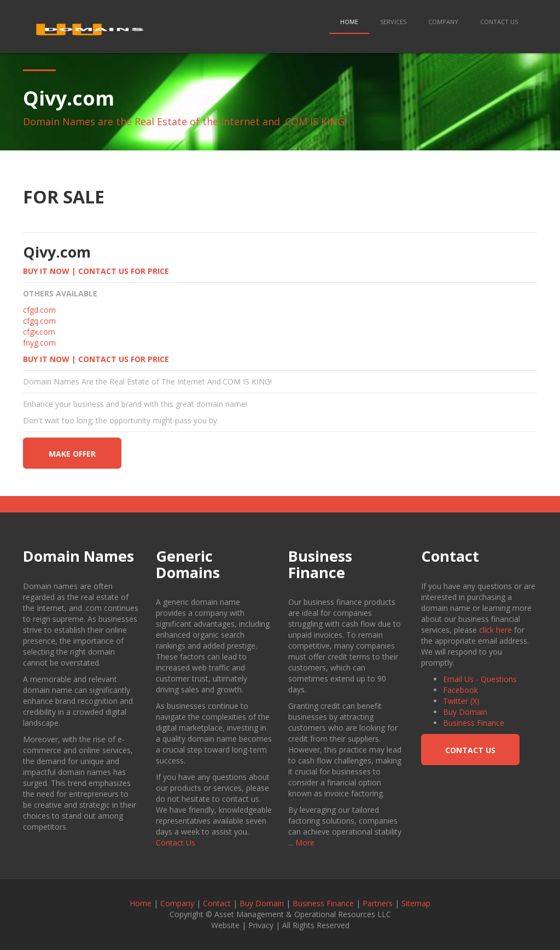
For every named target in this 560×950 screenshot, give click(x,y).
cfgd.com (39, 310)
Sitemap (416, 903)
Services (393, 22)
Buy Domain (465, 712)
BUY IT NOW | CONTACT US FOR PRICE (96, 271)
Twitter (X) (461, 701)
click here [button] (495, 630)
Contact (217, 903)
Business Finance (474, 723)
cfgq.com (39, 321)
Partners (378, 903)
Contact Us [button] (470, 750)
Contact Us (499, 22)
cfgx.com (39, 332)
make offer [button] (72, 454)
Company (443, 22)
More (305, 843)
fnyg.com (39, 343)
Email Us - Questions (480, 679)
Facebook (460, 690)
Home (349, 22)
